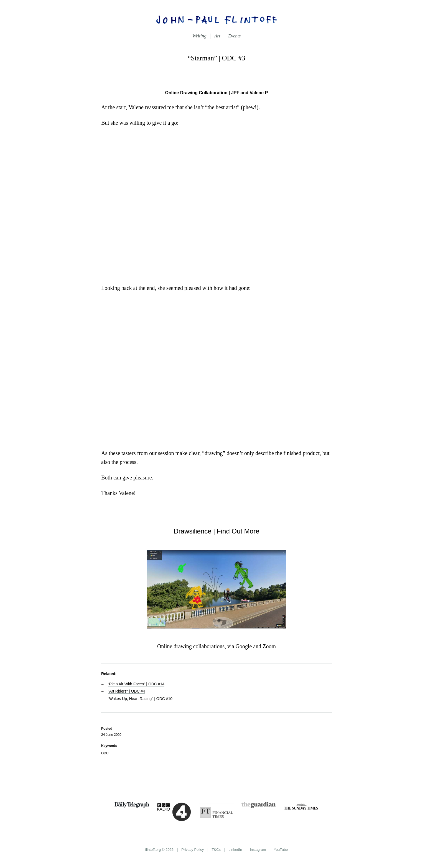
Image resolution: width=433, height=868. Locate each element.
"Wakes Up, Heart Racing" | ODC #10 (140, 699)
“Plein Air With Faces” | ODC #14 (136, 684)
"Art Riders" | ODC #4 (126, 691)
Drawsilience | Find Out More (217, 531)
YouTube (281, 850)
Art (217, 36)
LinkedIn (235, 850)
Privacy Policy (193, 850)
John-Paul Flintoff (217, 19)
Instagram (258, 850)
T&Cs (216, 850)
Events (234, 36)
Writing (199, 36)
